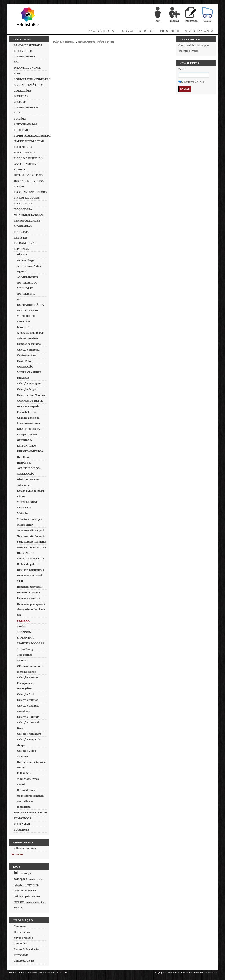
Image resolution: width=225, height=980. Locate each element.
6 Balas (21, 626)
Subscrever (188, 82)
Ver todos (17, 854)
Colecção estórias (27, 700)
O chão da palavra (28, 564)
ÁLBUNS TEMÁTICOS (28, 85)
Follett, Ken (24, 773)
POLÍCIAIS (21, 232)
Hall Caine (24, 457)
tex (43, 902)
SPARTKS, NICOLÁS (31, 643)
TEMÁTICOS (22, 818)
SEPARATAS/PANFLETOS (31, 812)
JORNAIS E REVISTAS (29, 181)
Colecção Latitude (28, 717)
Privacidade (21, 955)
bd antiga (26, 873)
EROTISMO (22, 130)
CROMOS (20, 102)
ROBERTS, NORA (29, 592)
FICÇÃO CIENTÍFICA (28, 158)
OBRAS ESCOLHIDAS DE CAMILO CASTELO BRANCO (32, 553)
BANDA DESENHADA (28, 45)
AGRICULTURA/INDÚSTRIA (33, 79)
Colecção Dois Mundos (31, 395)
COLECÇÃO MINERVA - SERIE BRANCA (29, 372)
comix (32, 879)
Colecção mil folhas (29, 350)
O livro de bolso (27, 790)
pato (28, 896)
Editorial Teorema (25, 848)
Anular (201, 82)
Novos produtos (138, 31)
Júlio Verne (24, 485)
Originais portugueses (30, 570)
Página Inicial (102, 31)
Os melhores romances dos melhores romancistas (31, 801)
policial (36, 896)
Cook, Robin (25, 361)
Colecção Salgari (27, 389)
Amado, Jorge (25, 260)
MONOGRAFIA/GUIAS (29, 215)
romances (19, 902)
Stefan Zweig (25, 649)
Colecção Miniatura (29, 734)
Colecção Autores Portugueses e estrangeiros (27, 683)
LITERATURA (23, 203)
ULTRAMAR (22, 824)
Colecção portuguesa (30, 383)
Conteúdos (20, 943)
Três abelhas (24, 655)
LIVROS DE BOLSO (25, 890)
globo (40, 879)
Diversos (22, 254)
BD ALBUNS (22, 830)
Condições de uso (24, 961)
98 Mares (23, 660)
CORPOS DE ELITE (30, 401)
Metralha (23, 513)
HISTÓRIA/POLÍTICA (28, 175)
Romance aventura (28, 598)
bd (16, 873)
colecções (20, 879)
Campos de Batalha (29, 344)
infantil (18, 885)
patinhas (18, 896)
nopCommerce (29, 973)
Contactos (20, 926)
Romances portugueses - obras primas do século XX (32, 609)
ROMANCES (22, 249)
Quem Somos (22, 932)
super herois (33, 902)
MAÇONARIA (23, 209)
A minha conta (199, 31)
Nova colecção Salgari (30, 530)
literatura (32, 885)
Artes (17, 73)
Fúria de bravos (27, 412)
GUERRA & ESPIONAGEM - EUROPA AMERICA (30, 446)
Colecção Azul (25, 694)
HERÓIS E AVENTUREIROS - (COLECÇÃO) (29, 468)
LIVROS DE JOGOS (27, 198)
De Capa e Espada (28, 406)
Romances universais (30, 587)
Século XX (23, 621)
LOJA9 (64, 973)
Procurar (170, 31)
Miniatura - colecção (29, 519)
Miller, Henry (25, 525)
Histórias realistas (28, 479)
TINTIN (18, 908)
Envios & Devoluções (26, 949)
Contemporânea (27, 355)
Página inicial (64, 42)
